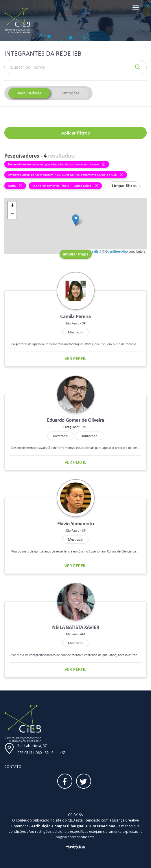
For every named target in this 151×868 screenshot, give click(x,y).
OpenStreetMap (117, 251)
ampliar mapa (76, 254)
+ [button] (12, 206)
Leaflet (95, 251)
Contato (13, 767)
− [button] (12, 214)
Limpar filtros (124, 186)
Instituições (70, 93)
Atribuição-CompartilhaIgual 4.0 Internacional (74, 826)
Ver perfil (75, 358)
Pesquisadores (29, 93)
